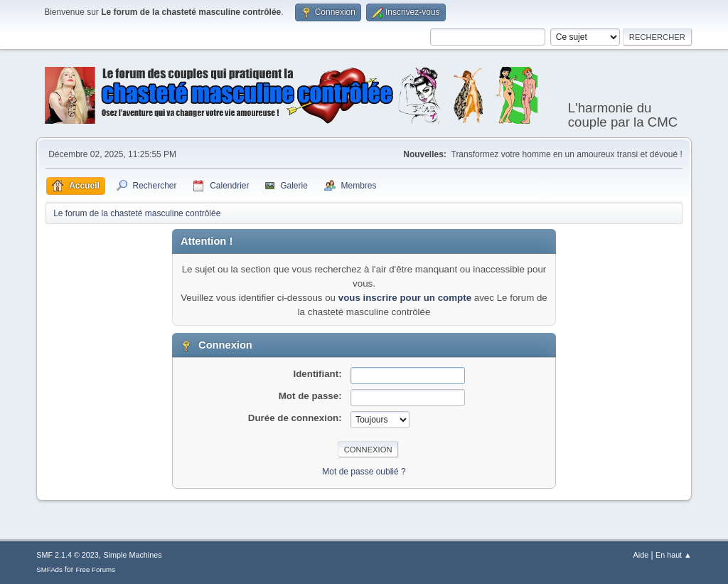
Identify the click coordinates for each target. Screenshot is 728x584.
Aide (641, 555)
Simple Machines (133, 555)
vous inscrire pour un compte (405, 298)
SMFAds (49, 569)
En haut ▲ (674, 555)
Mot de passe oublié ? (364, 472)
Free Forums (95, 569)
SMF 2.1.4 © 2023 (68, 555)
